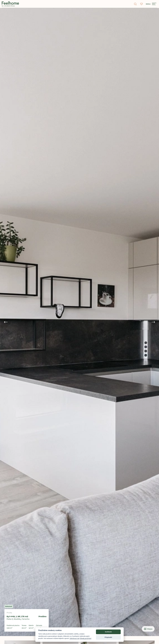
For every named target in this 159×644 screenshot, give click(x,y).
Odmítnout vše (74, 638)
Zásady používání (86, 638)
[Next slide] (153, 322)
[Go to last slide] (6, 322)
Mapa (148, 629)
